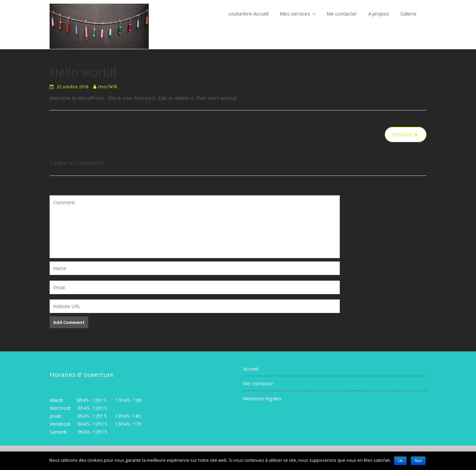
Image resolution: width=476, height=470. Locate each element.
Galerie (408, 14)
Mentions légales (263, 398)
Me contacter (342, 14)
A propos (379, 14)
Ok (400, 461)
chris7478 (107, 87)
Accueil (252, 369)
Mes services (295, 14)
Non (418, 461)
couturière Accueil (248, 14)
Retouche (402, 134)
